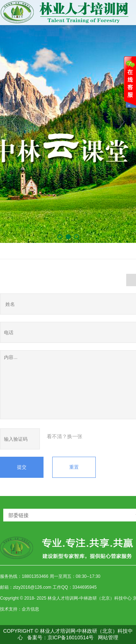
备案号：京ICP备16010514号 (61, 637)
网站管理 (108, 637)
